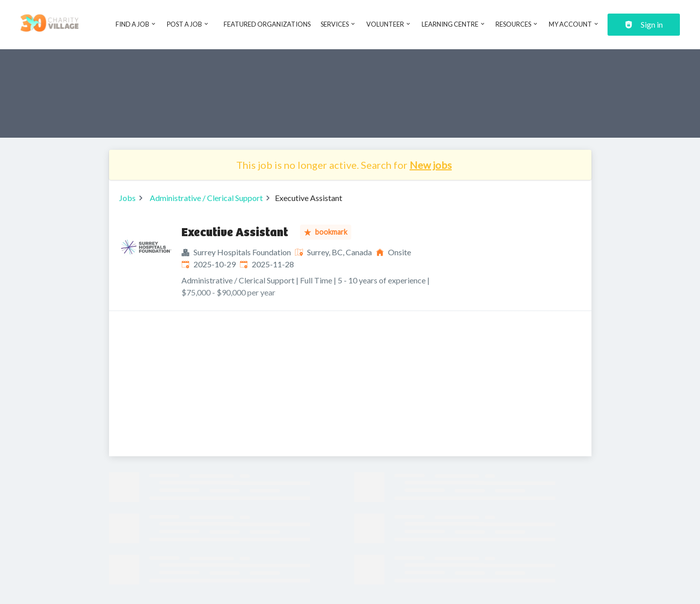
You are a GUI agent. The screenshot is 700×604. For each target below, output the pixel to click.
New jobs (431, 165)
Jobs (127, 198)
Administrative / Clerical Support (206, 198)
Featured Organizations (267, 24)
